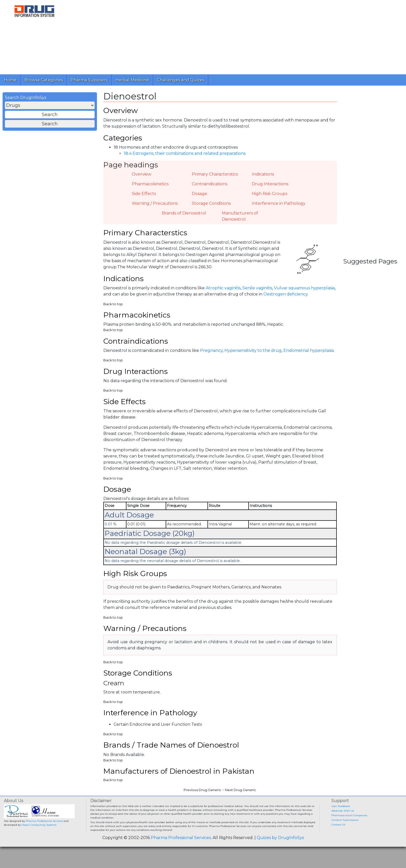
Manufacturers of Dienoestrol (240, 219)
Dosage (200, 197)
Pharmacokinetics (150, 187)
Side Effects (144, 197)
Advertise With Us (343, 826)
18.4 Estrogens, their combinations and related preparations (185, 157)
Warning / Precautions (155, 207)
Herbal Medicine (132, 80)
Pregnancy (211, 358)
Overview (142, 177)
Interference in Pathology (279, 207)
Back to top (113, 309)
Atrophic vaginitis (223, 293)
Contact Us (338, 840)
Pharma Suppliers (89, 80)
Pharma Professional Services (44, 836)
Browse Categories (43, 80)
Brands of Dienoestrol (184, 216)
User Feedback (341, 821)
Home (10, 80)
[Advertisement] (223, 36)
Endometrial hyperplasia (309, 358)
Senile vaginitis (257, 293)
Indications (263, 177)
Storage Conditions (211, 207)
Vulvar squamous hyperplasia (304, 293)
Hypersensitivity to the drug (253, 358)
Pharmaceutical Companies (349, 830)
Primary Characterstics (215, 177)
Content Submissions (345, 835)
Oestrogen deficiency (285, 299)
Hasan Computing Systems (39, 840)
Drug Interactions (270, 187)
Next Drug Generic (241, 805)
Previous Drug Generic (202, 805)
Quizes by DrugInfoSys (280, 853)
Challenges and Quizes (181, 80)
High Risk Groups (270, 197)
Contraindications (210, 187)
